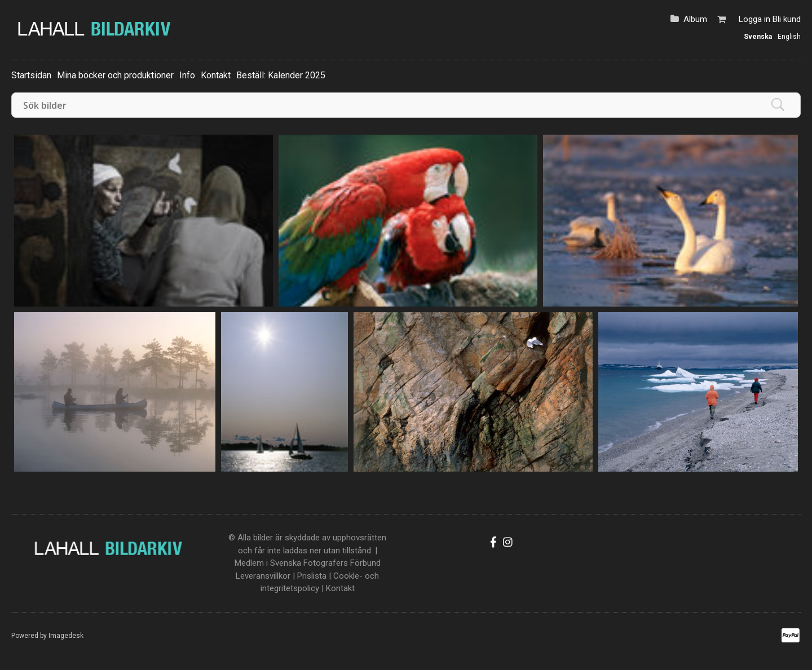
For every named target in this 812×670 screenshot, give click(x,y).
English (789, 37)
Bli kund (787, 19)
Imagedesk (66, 636)
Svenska (758, 37)
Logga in (754, 19)
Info (187, 75)
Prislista (312, 576)
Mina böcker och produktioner (115, 75)
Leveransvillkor (263, 576)
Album (695, 19)
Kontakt (216, 75)
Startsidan (31, 75)
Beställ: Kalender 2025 (281, 75)
